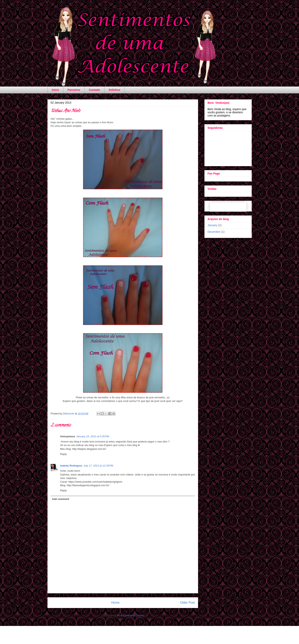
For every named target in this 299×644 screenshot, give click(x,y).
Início (56, 90)
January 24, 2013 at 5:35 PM (93, 436)
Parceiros (74, 90)
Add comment (60, 499)
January (213, 225)
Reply (63, 454)
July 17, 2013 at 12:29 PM (98, 466)
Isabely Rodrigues (71, 466)
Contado (94, 90)
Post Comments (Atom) (131, 615)
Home (115, 603)
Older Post (188, 603)
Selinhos (114, 90)
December (214, 232)
